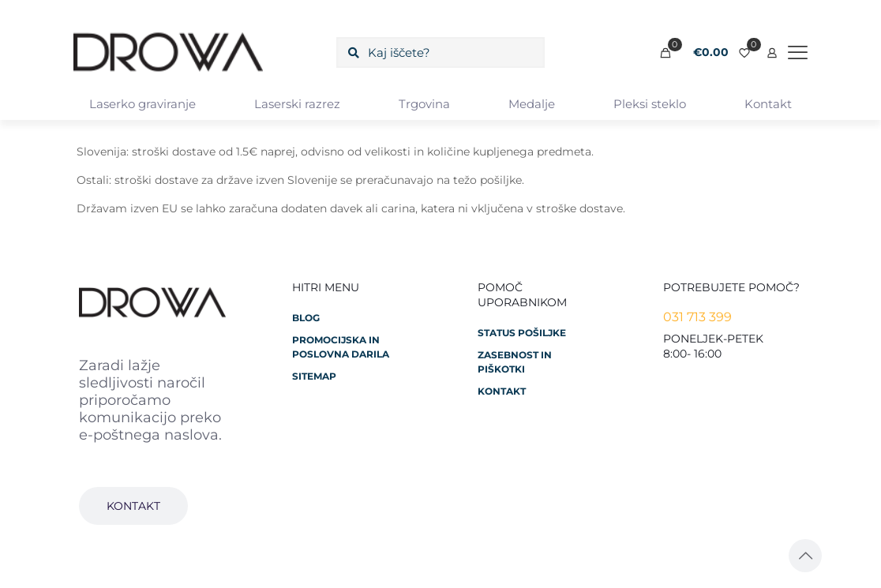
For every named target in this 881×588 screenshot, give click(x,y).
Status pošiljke (522, 333)
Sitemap (314, 376)
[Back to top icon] (805, 556)
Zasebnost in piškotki (515, 362)
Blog (306, 318)
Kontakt (502, 391)
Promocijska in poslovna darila (341, 347)
